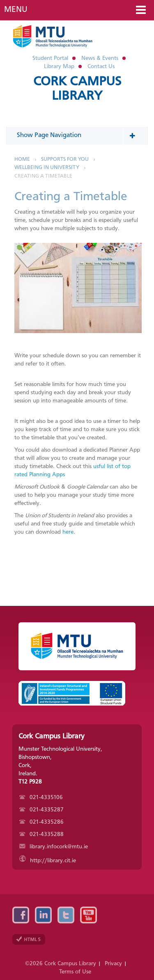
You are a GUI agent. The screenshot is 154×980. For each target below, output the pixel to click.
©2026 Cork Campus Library (61, 964)
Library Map (59, 66)
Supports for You (65, 159)
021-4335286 (41, 822)
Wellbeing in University (47, 168)
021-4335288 (41, 834)
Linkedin (43, 915)
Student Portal (50, 58)
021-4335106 (41, 797)
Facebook (21, 915)
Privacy (113, 964)
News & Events (100, 58)
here (68, 532)
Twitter (66, 915)
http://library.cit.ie (48, 861)
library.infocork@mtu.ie (54, 847)
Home (22, 159)
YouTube (88, 915)
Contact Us (101, 66)
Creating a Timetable (43, 176)
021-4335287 (41, 810)
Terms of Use (75, 972)
